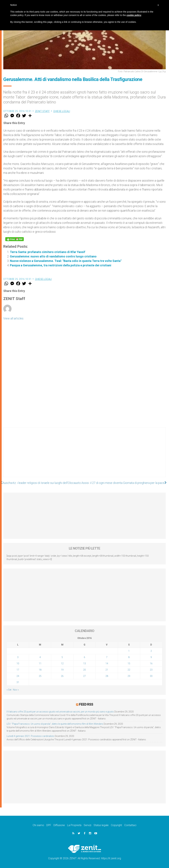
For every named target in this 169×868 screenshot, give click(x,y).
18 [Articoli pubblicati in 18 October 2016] (40, 670)
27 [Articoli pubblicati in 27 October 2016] (84, 676)
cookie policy (134, 15)
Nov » (16, 690)
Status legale (101, 825)
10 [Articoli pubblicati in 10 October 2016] (18, 663)
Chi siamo (38, 825)
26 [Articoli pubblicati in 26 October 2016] (62, 676)
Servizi (87, 825)
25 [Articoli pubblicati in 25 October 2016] (40, 676)
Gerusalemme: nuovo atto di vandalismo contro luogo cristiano (53, 256)
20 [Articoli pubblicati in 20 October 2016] (84, 670)
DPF (49, 825)
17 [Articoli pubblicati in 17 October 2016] (18, 670)
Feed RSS (86, 704)
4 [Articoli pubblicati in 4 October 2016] (40, 657)
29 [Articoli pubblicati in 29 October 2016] (129, 676)
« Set (9, 690)
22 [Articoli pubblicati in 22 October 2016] (129, 670)
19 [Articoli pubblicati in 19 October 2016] (62, 670)
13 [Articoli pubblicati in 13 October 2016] (84, 663)
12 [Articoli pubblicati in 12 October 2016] (62, 663)
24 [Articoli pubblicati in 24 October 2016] (18, 676)
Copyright (116, 825)
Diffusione (59, 825)
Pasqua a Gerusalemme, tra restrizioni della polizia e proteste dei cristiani (61, 265)
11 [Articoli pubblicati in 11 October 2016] (40, 663)
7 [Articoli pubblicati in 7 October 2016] (107, 657)
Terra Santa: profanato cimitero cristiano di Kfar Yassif (48, 252)
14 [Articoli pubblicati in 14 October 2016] (107, 663)
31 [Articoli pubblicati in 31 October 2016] (18, 682)
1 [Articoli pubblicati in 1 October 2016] (129, 651)
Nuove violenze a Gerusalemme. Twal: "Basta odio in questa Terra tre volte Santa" (66, 261)
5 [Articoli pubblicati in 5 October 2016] (62, 657)
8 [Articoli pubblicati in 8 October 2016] (129, 657)
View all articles (13, 318)
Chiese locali (62, 111)
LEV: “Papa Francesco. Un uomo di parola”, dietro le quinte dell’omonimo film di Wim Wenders (55, 724)
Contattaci (130, 825)
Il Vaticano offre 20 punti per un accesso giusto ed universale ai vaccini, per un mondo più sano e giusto (60, 712)
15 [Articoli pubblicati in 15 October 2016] (129, 663)
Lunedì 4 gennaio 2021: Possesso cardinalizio (30, 736)
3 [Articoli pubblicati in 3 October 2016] (18, 657)
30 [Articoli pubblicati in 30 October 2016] (151, 676)
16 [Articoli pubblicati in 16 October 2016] (151, 663)
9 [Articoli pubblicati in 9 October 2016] (151, 657)
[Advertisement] (84, 456)
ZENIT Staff (42, 111)
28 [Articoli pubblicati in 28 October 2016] (107, 676)
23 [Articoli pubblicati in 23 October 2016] (151, 670)
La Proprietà (74, 825)
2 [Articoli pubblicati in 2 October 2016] (151, 651)
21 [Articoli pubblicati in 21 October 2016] (107, 670)
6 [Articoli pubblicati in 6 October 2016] (84, 657)
